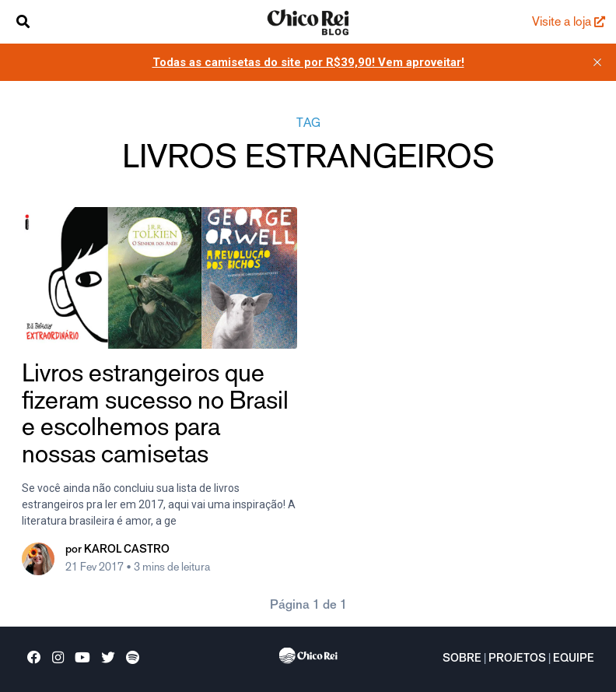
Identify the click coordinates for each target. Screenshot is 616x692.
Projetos (517, 659)
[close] (597, 62)
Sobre (462, 659)
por (117, 550)
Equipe (574, 659)
